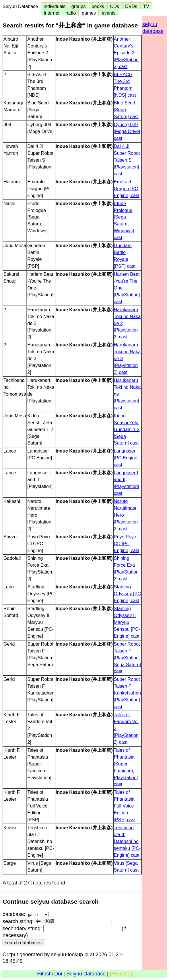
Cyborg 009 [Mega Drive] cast (127, 131)
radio (71, 13)
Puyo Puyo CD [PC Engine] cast (127, 543)
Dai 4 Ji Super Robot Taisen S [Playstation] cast (127, 160)
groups (79, 6)
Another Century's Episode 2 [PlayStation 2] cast (126, 53)
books (98, 6)
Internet (52, 13)
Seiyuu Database (22, 6)
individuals (55, 6)
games (89, 13)
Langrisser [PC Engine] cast (126, 458)
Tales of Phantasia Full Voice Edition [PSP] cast (125, 806)
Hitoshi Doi (49, 974)
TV (146, 6)
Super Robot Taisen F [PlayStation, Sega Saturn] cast (128, 658)
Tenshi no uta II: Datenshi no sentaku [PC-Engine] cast (127, 841)
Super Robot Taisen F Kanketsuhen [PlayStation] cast (128, 693)
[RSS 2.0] (121, 974)
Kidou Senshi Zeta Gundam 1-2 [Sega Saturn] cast (127, 429)
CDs (115, 6)
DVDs (131, 6)
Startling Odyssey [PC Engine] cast (127, 594)
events (109, 13)
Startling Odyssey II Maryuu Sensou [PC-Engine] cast (127, 622)
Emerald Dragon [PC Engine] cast (127, 189)
